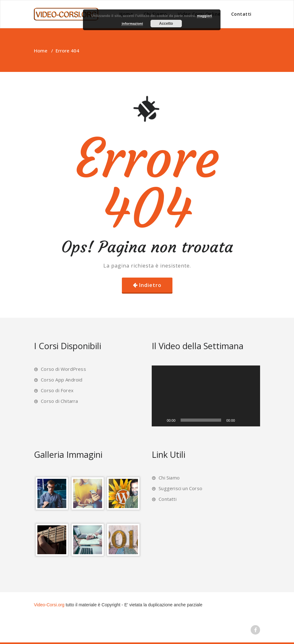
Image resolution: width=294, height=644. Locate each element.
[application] (206, 396)
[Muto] (242, 420)
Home (41, 51)
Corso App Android (62, 380)
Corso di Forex (57, 390)
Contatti (241, 14)
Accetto (166, 24)
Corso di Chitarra (59, 401)
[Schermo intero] (252, 420)
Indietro (150, 285)
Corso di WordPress (63, 369)
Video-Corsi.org (49, 605)
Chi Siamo (169, 478)
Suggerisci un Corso (180, 488)
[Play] (160, 420)
